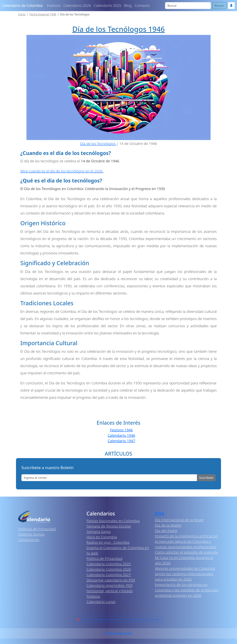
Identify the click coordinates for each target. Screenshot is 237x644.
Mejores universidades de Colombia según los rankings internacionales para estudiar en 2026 (185, 574)
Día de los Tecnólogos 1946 (118, 29)
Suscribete (206, 478)
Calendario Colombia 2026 (109, 569)
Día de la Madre (168, 525)
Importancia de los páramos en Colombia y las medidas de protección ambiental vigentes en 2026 (187, 590)
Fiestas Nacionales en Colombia (113, 521)
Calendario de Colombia (22, 5)
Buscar (219, 6)
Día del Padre (166, 531)
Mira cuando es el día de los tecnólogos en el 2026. (62, 171)
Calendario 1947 (121, 441)
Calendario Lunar (101, 602)
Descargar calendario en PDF (111, 580)
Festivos (54, 5)
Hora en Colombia (102, 537)
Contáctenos (29, 540)
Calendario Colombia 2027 (109, 575)
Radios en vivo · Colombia (108, 542)
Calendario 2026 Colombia (118, 633)
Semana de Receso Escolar (109, 526)
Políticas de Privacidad (37, 529)
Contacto (142, 5)
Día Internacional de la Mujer (179, 520)
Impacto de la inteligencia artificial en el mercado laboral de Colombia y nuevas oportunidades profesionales (186, 541)
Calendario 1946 (121, 435)
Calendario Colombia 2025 (109, 564)
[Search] (188, 6)
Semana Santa (99, 532)
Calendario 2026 (77, 5)
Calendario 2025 (107, 5)
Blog (128, 5)
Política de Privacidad (104, 559)
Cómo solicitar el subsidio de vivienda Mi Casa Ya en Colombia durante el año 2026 (186, 558)
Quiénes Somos (31, 534)
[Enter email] (109, 478)
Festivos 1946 (121, 430)
